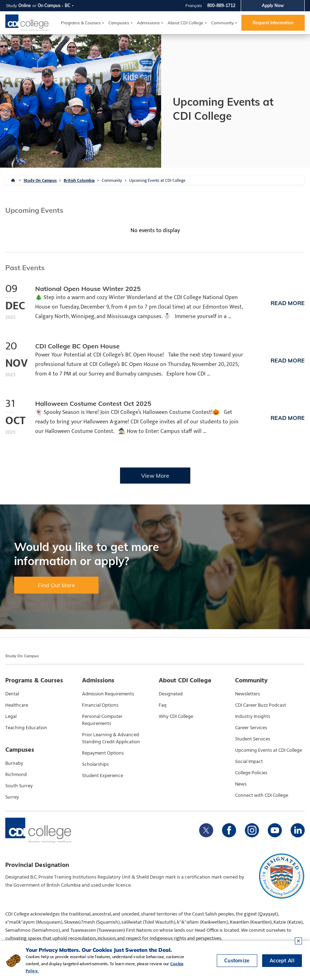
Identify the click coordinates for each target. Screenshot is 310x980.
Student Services (253, 739)
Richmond (16, 775)
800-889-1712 (221, 5)
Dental (12, 694)
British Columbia (79, 180)
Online (25, 5)
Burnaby (14, 763)
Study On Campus (40, 180)
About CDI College (185, 23)
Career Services (251, 728)
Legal (11, 717)
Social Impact (249, 762)
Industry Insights (253, 717)
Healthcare (17, 705)
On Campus (49, 5)
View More (155, 476)
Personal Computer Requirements (102, 720)
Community (222, 23)
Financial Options (100, 705)
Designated (171, 694)
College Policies (251, 773)
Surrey (12, 797)
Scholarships (95, 764)
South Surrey (19, 786)
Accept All (282, 961)
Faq (163, 705)
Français (194, 5)
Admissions (148, 23)
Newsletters (248, 694)
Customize (237, 961)
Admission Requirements (108, 694)
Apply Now (273, 5)
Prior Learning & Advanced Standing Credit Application (111, 738)
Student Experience (103, 776)
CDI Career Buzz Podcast (261, 705)
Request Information (273, 23)
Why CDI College (176, 717)
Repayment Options (103, 753)
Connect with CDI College (262, 795)
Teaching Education (26, 728)
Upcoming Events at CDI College (157, 180)
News (241, 784)
